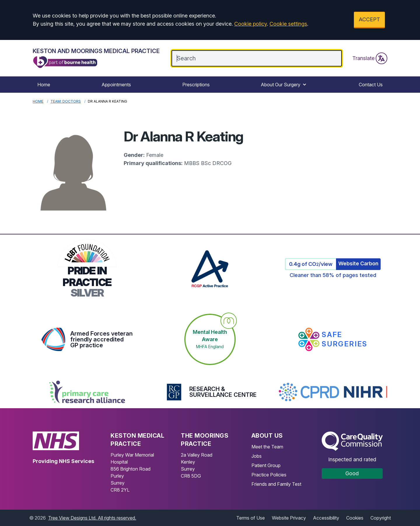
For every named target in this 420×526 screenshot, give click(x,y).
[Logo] (96, 58)
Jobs (257, 456)
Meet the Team (267, 447)
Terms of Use (251, 518)
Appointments (116, 85)
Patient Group (266, 465)
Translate (370, 58)
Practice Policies (269, 475)
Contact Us (371, 85)
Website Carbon (358, 263)
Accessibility (326, 518)
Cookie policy (251, 24)
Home (44, 85)
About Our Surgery (284, 85)
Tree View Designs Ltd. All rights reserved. (92, 518)
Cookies (355, 518)
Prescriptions (196, 85)
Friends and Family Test (276, 484)
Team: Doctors (66, 101)
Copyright (381, 518)
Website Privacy (289, 518)
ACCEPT (369, 19)
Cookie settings (288, 24)
